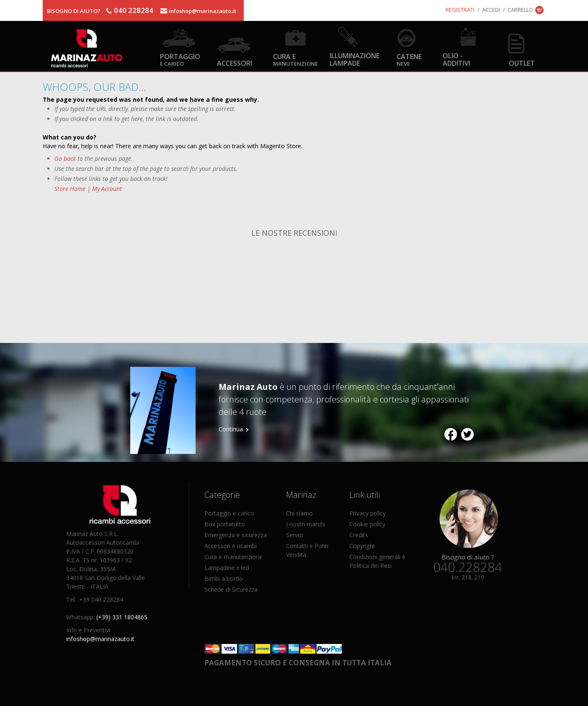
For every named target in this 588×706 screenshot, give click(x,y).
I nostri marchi (306, 524)
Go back (65, 158)
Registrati (460, 10)
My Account (107, 189)
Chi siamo (299, 513)
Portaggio (180, 59)
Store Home (70, 189)
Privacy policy (367, 513)
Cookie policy (367, 524)
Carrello (520, 10)
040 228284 (134, 10)
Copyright (362, 546)
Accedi (491, 10)
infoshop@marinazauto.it (202, 11)
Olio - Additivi (456, 59)
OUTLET (522, 63)
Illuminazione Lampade (355, 59)
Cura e (295, 59)
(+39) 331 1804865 (122, 617)
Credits (359, 535)
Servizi (295, 535)
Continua (231, 429)
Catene (409, 59)
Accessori (235, 63)
